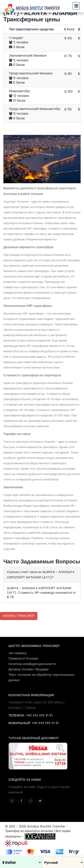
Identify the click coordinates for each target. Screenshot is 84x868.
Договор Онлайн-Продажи (29, 669)
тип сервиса (18, 653)
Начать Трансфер (19, 616)
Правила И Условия (23, 658)
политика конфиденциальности (32, 664)
